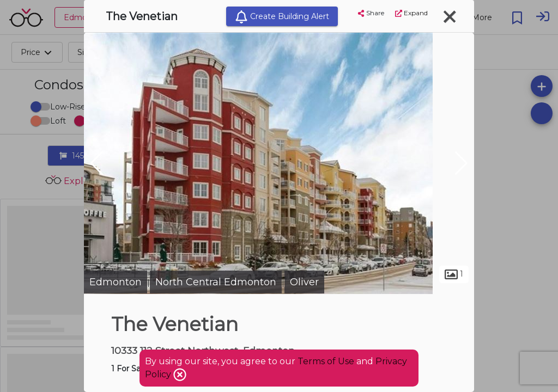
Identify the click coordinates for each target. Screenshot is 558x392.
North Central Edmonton (216, 282)
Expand (411, 13)
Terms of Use (326, 361)
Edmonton (116, 282)
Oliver (304, 282)
